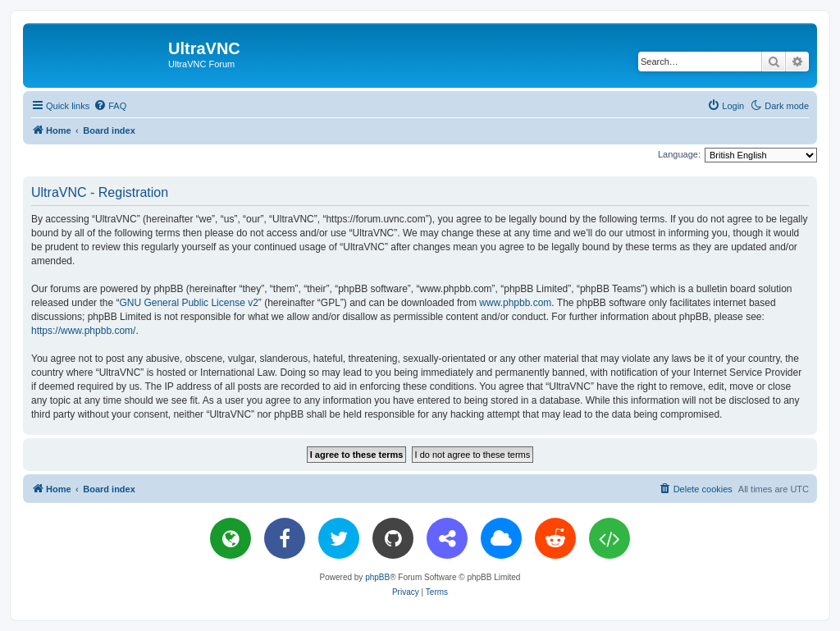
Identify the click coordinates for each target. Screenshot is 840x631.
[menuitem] (110, 106)
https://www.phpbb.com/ (83, 331)
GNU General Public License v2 (188, 303)
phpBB (377, 577)
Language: (679, 154)
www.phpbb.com (515, 303)
